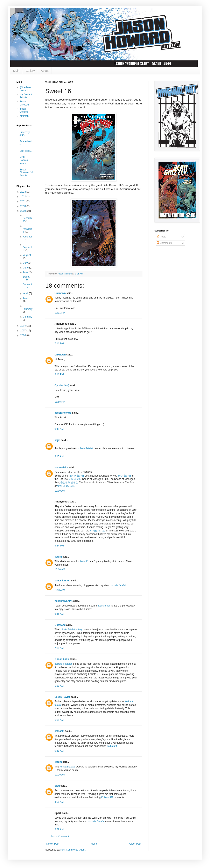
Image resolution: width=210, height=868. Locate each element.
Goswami (60, 625)
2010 (23, 206)
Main (16, 71)
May (26, 272)
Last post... (26, 151)
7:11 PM (59, 344)
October (28, 237)
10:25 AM (60, 775)
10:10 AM (60, 569)
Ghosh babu (62, 659)
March (27, 298)
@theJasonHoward (26, 89)
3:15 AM (59, 456)
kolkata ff (83, 561)
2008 (23, 326)
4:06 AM (59, 802)
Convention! (27, 286)
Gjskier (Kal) (62, 385)
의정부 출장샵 (76, 476)
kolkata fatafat (86, 448)
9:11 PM (59, 374)
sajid (57, 440)
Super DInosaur (25, 103)
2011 (23, 201)
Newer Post (53, 844)
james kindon (62, 581)
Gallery (30, 71)
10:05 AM (60, 590)
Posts (161, 237)
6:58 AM (59, 720)
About (45, 71)
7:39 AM (59, 648)
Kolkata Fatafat (96, 821)
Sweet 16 (26, 278)
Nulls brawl (104, 606)
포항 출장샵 (75, 479)
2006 (23, 335)
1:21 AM (59, 686)
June (26, 268)
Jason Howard (63, 413)
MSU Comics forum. (24, 160)
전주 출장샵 (124, 476)
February (27, 309)
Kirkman (24, 116)
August (27, 255)
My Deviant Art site (26, 96)
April (26, 293)
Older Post (135, 844)
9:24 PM (59, 546)
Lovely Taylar (62, 697)
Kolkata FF (107, 797)
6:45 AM (59, 614)
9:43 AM (59, 429)
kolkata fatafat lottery (71, 630)
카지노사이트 (97, 531)
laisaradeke (61, 468)
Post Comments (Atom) (73, 850)
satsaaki (59, 731)
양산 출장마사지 (66, 486)
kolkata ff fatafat (63, 664)
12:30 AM (60, 491)
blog (57, 786)
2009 (23, 211)
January (28, 317)
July (26, 263)
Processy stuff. (25, 134)
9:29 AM (59, 829)
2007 (23, 331)
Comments (164, 243)
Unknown (60, 293)
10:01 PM (60, 313)
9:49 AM (59, 751)
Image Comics (24, 110)
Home (94, 844)
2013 (23, 192)
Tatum (58, 557)
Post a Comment (60, 837)
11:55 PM (60, 402)
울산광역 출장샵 (69, 483)
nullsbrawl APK (64, 601)
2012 (23, 197)
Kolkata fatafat (118, 585)
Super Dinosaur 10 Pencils (26, 173)
